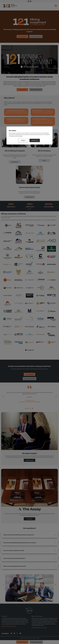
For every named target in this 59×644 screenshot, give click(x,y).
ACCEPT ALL (35, 140)
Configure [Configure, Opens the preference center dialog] (23, 140)
